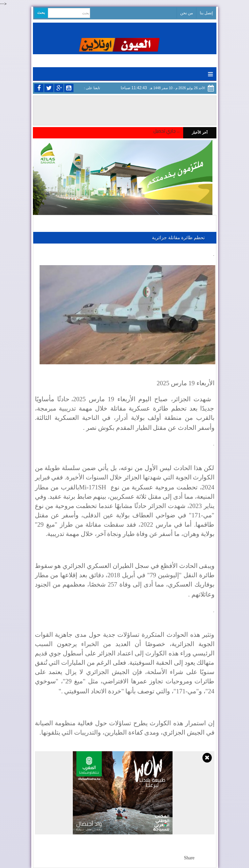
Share (189, 858)
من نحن (187, 13)
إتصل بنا (206, 13)
